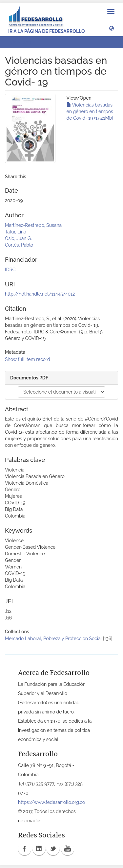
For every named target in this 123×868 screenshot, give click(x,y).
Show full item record (28, 359)
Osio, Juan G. (18, 238)
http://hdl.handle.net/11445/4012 (40, 294)
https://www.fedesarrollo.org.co (51, 802)
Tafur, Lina (16, 232)
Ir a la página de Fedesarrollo (47, 31)
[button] (112, 28)
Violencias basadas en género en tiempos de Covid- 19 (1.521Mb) (90, 111)
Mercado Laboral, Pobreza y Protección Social (53, 639)
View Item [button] (23, 42)
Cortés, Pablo (19, 245)
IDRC (10, 270)
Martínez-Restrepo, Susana (33, 225)
